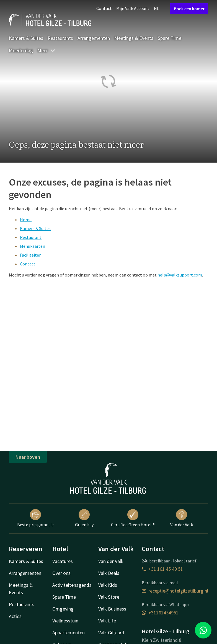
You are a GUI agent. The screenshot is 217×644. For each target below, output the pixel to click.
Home (26, 220)
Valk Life (107, 621)
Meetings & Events (134, 38)
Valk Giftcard (111, 633)
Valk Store (109, 597)
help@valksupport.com (180, 275)
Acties (15, 616)
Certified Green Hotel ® (133, 518)
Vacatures (63, 561)
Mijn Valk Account (133, 8)
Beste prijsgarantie (35, 518)
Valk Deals (109, 573)
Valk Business (112, 609)
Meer (46, 50)
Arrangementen (94, 38)
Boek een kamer (189, 9)
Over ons (61, 573)
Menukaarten (33, 246)
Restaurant (31, 237)
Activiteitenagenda (72, 585)
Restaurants (60, 38)
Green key (84, 518)
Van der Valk (182, 518)
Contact (104, 8)
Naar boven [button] (28, 457)
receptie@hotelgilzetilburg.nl (175, 591)
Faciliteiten (31, 255)
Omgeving (63, 609)
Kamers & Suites (26, 38)
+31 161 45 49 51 (162, 569)
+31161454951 (160, 613)
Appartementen (69, 633)
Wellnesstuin (65, 621)
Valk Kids (108, 585)
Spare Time (170, 38)
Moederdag (21, 50)
